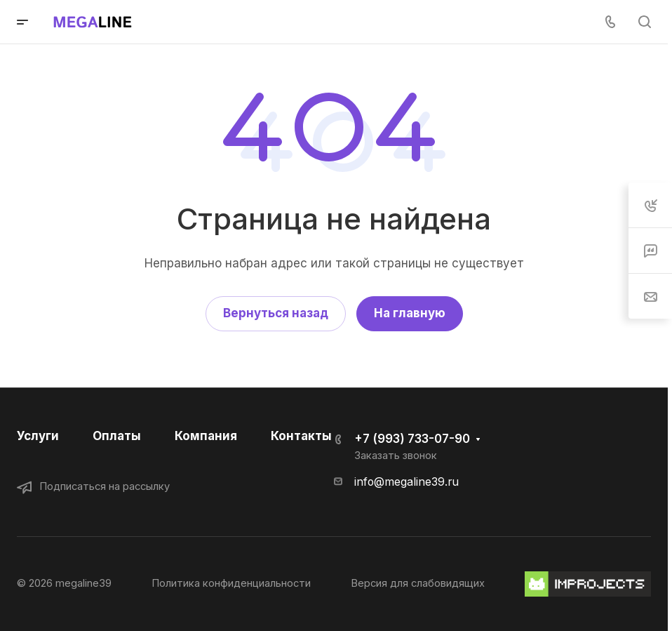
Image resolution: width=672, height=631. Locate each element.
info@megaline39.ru (406, 482)
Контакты (301, 436)
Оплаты (117, 436)
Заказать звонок (396, 456)
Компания (206, 436)
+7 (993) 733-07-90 (412, 439)
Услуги (38, 436)
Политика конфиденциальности (231, 583)
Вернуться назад (276, 313)
